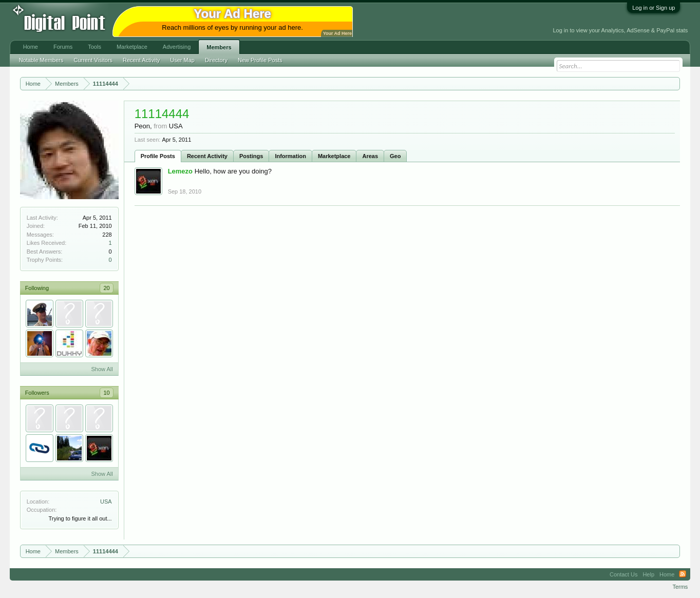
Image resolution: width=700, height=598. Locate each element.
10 (106, 393)
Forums (63, 47)
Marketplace (334, 156)
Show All (102, 369)
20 (106, 288)
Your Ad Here (337, 33)
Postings (251, 156)
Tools (94, 47)
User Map (182, 60)
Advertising (177, 47)
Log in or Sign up (654, 8)
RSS (683, 574)
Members (219, 47)
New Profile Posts (260, 60)
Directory (216, 60)
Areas (370, 156)
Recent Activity (207, 156)
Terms (680, 587)
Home (31, 47)
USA (106, 501)
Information (290, 156)
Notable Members (41, 60)
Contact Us (623, 574)
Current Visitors (93, 60)
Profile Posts (158, 156)
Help (648, 574)
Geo (395, 156)
